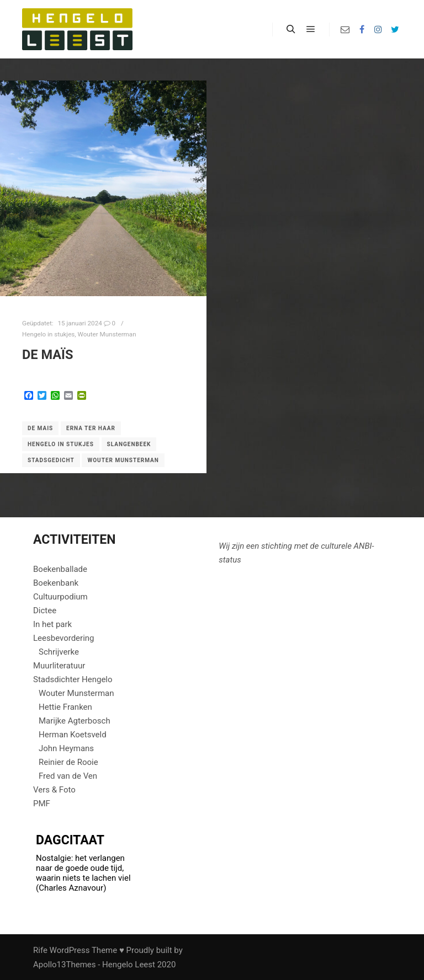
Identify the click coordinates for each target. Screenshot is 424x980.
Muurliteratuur (59, 666)
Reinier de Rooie (68, 762)
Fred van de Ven (68, 776)
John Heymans (66, 748)
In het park (52, 624)
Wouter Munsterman (107, 334)
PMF (42, 804)
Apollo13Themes (65, 965)
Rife (40, 950)
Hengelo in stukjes (48, 334)
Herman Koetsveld (73, 735)
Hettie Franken (65, 707)
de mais (40, 428)
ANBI (363, 546)
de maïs (47, 355)
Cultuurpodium (60, 597)
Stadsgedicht (51, 460)
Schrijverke (59, 652)
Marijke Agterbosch (75, 721)
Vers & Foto (54, 790)
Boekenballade (60, 569)
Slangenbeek (129, 444)
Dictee (45, 611)
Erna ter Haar (91, 428)
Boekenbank (56, 583)
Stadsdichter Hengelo (73, 679)
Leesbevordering (64, 638)
